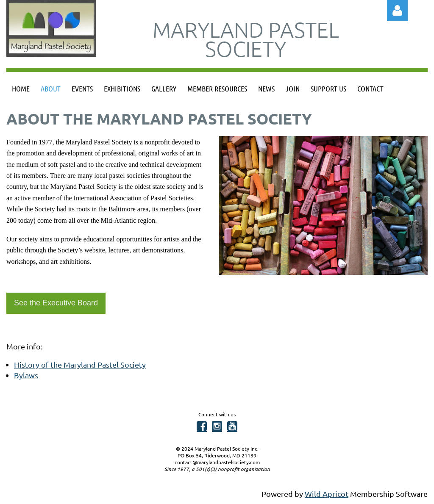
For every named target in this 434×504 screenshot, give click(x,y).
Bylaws (26, 375)
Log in (398, 11)
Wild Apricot (327, 494)
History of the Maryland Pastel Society (80, 364)
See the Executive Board (56, 303)
